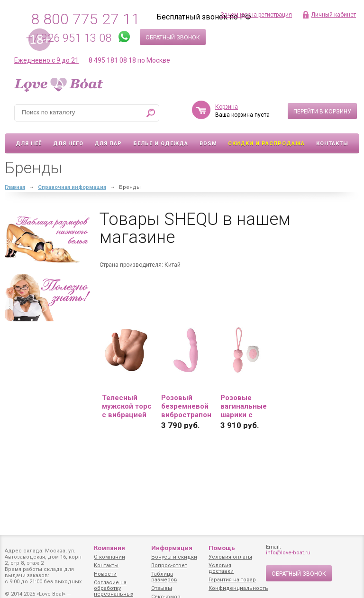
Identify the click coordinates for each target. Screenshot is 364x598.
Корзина (227, 107)
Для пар (108, 144)
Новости (105, 574)
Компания (109, 548)
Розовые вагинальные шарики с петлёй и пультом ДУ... (244, 406)
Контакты (332, 144)
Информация (172, 548)
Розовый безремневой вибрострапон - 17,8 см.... (186, 406)
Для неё (29, 144)
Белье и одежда (161, 144)
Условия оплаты (230, 557)
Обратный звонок (173, 37)
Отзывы (162, 588)
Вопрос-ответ (169, 565)
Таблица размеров (164, 577)
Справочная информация (72, 187)
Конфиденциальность (238, 588)
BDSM (208, 144)
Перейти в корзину (322, 112)
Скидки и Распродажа (266, 144)
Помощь (222, 548)
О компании (109, 557)
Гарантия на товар (232, 580)
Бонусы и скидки (174, 557)
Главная (15, 187)
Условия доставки (221, 568)
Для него (68, 144)
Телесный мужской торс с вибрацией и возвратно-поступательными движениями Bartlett (127, 406)
